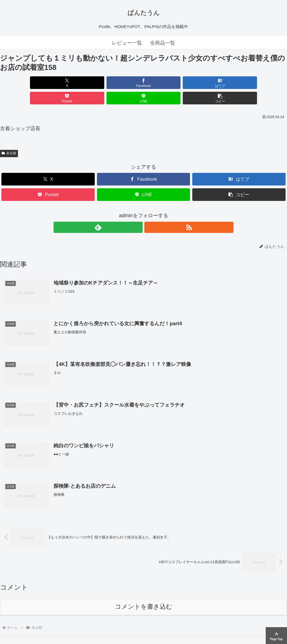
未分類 (9, 138)
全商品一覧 (163, 43)
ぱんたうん (144, 13)
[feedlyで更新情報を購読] (137, 212)
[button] (264, 83)
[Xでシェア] (23, 83)
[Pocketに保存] (168, 83)
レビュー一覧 (127, 43)
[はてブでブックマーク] (119, 83)
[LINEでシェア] (216, 83)
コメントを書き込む (144, 592)
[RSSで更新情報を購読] (150, 212)
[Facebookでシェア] (71, 83)
